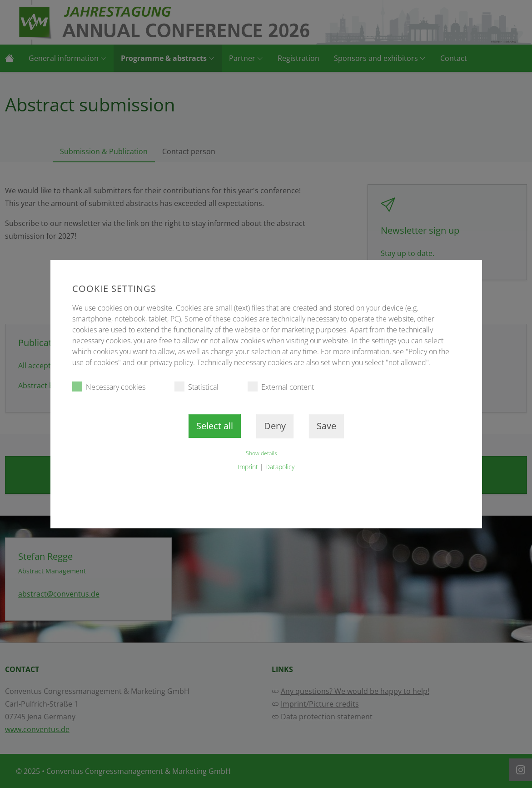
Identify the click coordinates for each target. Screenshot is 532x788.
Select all (215, 426)
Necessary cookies (109, 387)
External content (281, 387)
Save (326, 426)
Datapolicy (280, 467)
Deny (275, 426)
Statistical (196, 387)
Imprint (248, 467)
